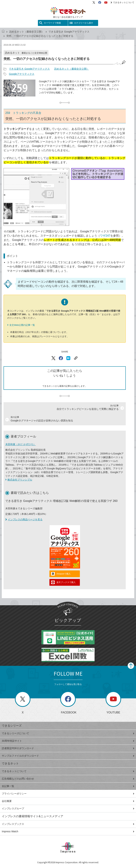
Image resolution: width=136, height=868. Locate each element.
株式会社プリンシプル (20, 480)
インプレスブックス (68, 824)
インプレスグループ (68, 808)
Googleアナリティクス (22, 74)
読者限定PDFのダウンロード (68, 748)
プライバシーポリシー (68, 794)
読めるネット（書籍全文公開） (27, 32)
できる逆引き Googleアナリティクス (69, 32)
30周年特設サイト (68, 741)
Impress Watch (68, 831)
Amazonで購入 (64, 574)
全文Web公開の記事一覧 (22, 325)
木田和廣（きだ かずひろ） (21, 444)
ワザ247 (105, 236)
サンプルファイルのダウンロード (68, 756)
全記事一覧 (68, 786)
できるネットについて (122, 2)
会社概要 (68, 801)
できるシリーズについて (68, 733)
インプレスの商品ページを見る (24, 519)
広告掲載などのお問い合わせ (68, 779)
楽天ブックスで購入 (66, 582)
